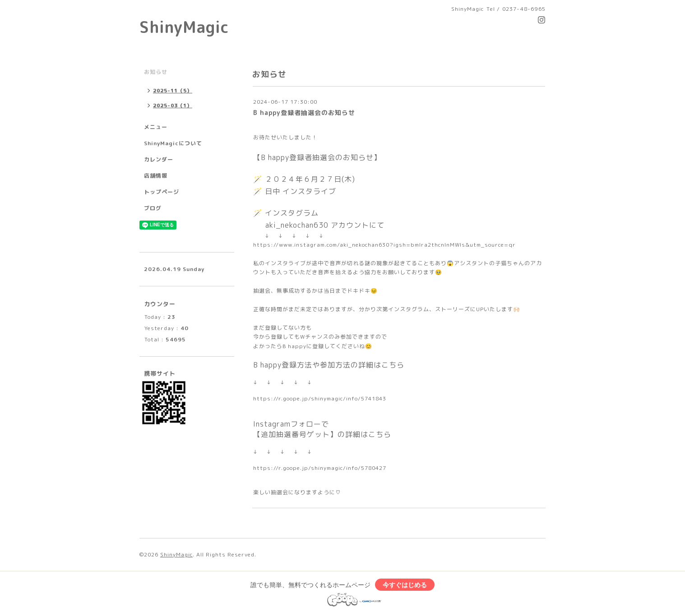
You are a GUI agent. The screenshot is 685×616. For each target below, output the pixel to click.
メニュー (156, 127)
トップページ (162, 192)
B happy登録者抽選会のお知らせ (304, 113)
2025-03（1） (173, 106)
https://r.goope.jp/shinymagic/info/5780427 (320, 468)
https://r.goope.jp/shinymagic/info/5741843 (320, 398)
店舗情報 (156, 176)
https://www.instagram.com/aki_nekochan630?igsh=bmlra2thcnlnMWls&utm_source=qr (384, 245)
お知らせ (156, 72)
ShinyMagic (184, 27)
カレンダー (159, 159)
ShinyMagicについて (173, 143)
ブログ (153, 208)
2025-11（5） (173, 91)
